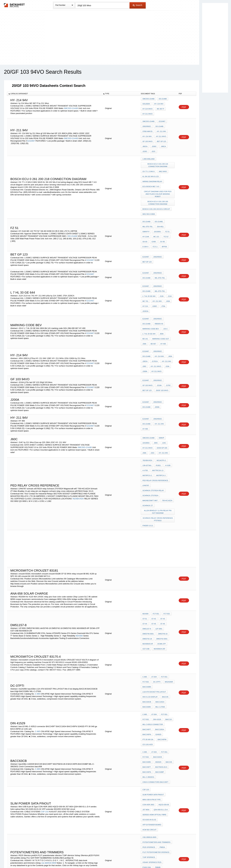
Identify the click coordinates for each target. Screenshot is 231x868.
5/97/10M (157, 762)
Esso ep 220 (161, 389)
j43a (157, 266)
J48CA (162, 139)
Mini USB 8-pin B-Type (152, 690)
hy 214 (165, 266)
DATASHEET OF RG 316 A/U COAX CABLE (158, 785)
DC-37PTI (156, 599)
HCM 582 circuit (149, 714)
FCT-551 (155, 540)
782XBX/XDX (78, 432)
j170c (167, 328)
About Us (170, 858)
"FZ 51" (154, 211)
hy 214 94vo (147, 108)
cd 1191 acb (147, 650)
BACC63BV (147, 619)
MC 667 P (160, 108)
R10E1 (158, 405)
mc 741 (160, 262)
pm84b (145, 745)
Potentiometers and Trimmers (156, 725)
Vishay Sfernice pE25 (152, 741)
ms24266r (167, 599)
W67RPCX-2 (147, 412)
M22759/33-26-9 (148, 668)
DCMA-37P (147, 564)
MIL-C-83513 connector (153, 634)
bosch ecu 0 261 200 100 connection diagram (158, 184)
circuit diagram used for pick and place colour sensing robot (158, 177)
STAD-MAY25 (147, 127)
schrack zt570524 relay (153, 424)
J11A (152, 262)
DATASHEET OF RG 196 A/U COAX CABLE (158, 800)
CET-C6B (158, 564)
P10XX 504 (169, 741)
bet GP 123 (161, 135)
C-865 (37, 609)
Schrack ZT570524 (150, 428)
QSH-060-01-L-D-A (160, 698)
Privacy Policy (86, 858)
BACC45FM (161, 646)
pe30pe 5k (147, 755)
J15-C (145, 284)
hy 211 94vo (147, 112)
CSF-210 (45, 700)
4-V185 (166, 405)
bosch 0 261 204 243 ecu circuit (156, 189)
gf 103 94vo (147, 135)
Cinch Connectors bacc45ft (155, 676)
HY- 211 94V (161, 127)
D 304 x (154, 215)
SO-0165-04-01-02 (149, 706)
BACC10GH (159, 638)
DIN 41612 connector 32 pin (154, 766)
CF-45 (145, 548)
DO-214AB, (158, 199)
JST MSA (146, 698)
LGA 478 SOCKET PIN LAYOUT (154, 607)
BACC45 (164, 611)
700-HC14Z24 (166, 432)
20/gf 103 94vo (161, 332)
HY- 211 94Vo (148, 311)
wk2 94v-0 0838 (149, 193)
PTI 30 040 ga (148, 646)
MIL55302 (146, 762)
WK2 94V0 (162, 160)
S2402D (158, 642)
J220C (170, 139)
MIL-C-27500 (159, 619)
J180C (145, 270)
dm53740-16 (147, 556)
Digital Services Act (144, 858)
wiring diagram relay (152, 168)
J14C (163, 385)
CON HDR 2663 (148, 694)
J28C (167, 307)
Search (137, 5)
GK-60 (163, 211)
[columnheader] (54, 94)
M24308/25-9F (163, 560)
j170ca (145, 307)
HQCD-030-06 (163, 694)
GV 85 (145, 215)
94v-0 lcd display (150, 611)
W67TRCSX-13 (157, 408)
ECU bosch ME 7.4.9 (151, 172)
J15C (152, 393)
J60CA (145, 139)
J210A (158, 328)
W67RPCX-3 (160, 412)
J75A (153, 270)
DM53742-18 (160, 556)
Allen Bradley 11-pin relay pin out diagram (158, 442)
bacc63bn (147, 603)
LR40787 (146, 420)
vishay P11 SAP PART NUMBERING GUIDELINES (158, 750)
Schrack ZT (148, 436)
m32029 (145, 664)
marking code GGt (160, 288)
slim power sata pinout (153, 686)
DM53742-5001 (148, 560)
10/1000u (146, 207)
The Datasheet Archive (14, 5)
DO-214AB (162, 100)
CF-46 (153, 548)
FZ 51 (155, 207)
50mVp (161, 381)
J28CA (165, 303)
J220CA (161, 270)
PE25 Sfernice (149, 729)
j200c (153, 139)
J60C (155, 385)
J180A (166, 311)
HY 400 (162, 292)
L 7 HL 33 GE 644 (163, 258)
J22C (144, 143)
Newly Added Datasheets (67, 858)
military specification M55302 (156, 790)
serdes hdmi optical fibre (154, 702)
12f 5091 (146, 552)
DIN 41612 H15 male (150, 809)
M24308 (79, 558)
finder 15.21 (148, 453)
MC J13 (145, 211)
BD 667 (153, 292)
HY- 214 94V (158, 104)
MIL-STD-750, (148, 203)
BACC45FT (147, 638)
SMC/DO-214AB (71, 107)
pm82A (161, 729)
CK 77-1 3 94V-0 (148, 160)
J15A (158, 311)
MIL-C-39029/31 (161, 672)
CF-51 (145, 544)
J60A (169, 284)
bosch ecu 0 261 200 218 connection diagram (158, 155)
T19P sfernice (149, 737)
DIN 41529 (156, 630)
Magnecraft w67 (150, 432)
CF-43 (161, 544)
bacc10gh (159, 615)
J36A (144, 292)
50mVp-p (170, 203)
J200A (145, 349)
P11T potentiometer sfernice (156, 733)
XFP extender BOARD (152, 710)
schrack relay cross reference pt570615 (158, 448)
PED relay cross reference (155, 416)
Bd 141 (145, 288)
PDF (184, 106)
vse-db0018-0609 (49, 742)
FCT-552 (165, 540)
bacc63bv (169, 660)
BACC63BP (147, 672)
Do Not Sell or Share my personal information (114, 858)
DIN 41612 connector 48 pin (154, 776)
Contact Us (159, 858)
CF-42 (153, 544)
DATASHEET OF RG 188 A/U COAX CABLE (158, 771)
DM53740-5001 (159, 552)
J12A (144, 262)
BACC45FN (147, 642)
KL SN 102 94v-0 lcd (151, 164)
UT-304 (153, 595)
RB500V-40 (147, 280)
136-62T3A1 (147, 405)
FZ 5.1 (163, 215)
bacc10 (167, 630)
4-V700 (145, 408)
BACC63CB (147, 615)
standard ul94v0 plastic (154, 794)
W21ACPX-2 (160, 401)
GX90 (171, 211)
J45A (157, 303)
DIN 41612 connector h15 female (157, 780)
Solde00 (146, 104)
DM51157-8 (163, 548)
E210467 (31, 135)
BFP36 (171, 215)
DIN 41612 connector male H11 (156, 805)
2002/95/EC (147, 123)
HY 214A (164, 207)
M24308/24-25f (148, 568)
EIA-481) (159, 203)
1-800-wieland (148, 150)
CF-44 (169, 544)
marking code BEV (163, 280)
